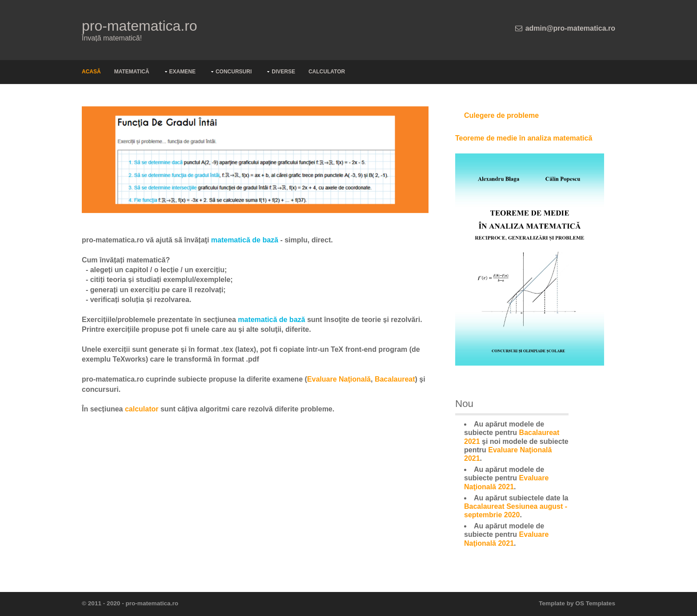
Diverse (283, 72)
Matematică (132, 72)
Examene (182, 72)
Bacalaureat (395, 379)
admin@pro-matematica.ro (570, 28)
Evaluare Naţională (339, 379)
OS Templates (595, 603)
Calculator (327, 72)
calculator (142, 409)
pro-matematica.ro (140, 26)
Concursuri (234, 72)
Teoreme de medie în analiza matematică (524, 138)
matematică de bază (245, 240)
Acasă (91, 72)
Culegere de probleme (501, 115)
